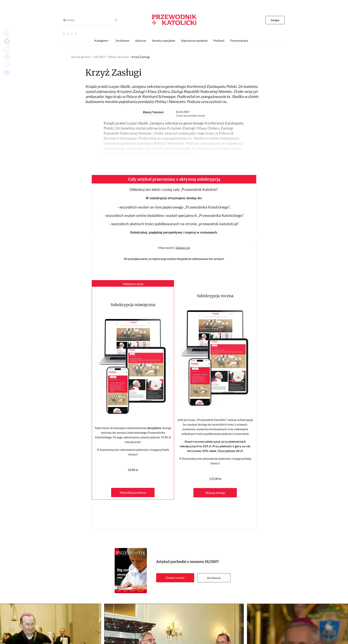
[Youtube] (64, 34)
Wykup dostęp (215, 493)
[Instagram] (76, 34)
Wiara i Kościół (119, 57)
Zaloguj (275, 20)
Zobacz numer (175, 578)
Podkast (219, 40)
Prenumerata (239, 40)
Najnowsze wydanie (194, 40)
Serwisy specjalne (164, 40)
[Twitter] (72, 34)
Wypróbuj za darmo (133, 492)
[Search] (65, 20)
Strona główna (81, 57)
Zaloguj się (183, 248)
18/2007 (212, 562)
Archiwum (214, 578)
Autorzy (141, 40)
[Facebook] (68, 34)
